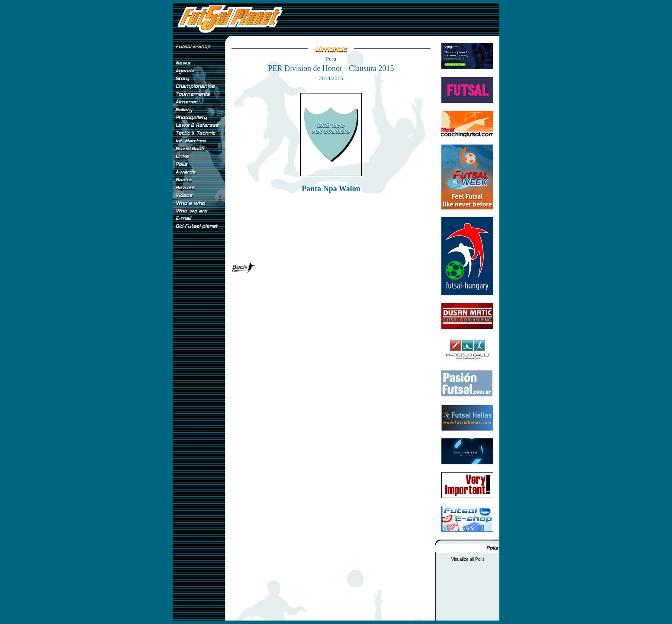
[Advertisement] (199, 376)
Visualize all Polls (468, 559)
